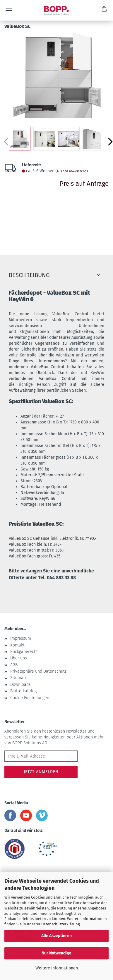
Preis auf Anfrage (84, 184)
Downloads (20, 685)
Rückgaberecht (24, 652)
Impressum (21, 638)
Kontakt (17, 645)
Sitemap (18, 678)
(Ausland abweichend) (72, 171)
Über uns (19, 658)
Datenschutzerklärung (61, 924)
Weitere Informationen (57, 968)
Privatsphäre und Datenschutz (38, 671)
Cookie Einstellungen (30, 698)
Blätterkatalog (23, 691)
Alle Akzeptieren (56, 936)
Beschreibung (29, 275)
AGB (14, 665)
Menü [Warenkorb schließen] (9, 9)
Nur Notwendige (56, 953)
